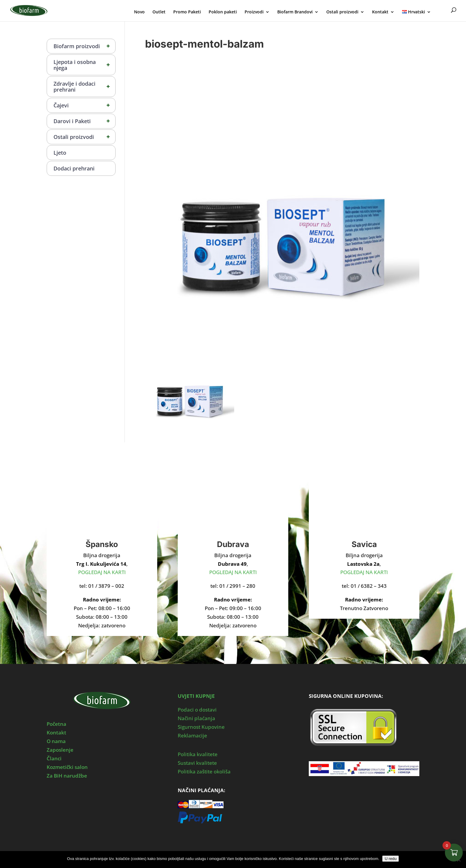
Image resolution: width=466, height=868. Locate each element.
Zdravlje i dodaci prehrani (84, 87)
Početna (56, 724)
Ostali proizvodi (342, 12)
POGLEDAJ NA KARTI (102, 572)
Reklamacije (192, 735)
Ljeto (60, 153)
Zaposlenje (60, 750)
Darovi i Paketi (84, 121)
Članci (54, 758)
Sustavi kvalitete (197, 763)
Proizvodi (254, 12)
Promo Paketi (187, 12)
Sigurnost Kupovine (201, 727)
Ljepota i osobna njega (84, 65)
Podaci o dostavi (197, 710)
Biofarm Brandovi (295, 12)
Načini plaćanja (196, 718)
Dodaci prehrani (74, 168)
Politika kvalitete (198, 754)
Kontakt (380, 12)
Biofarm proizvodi (84, 46)
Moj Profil (442, 11)
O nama (56, 741)
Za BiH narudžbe (67, 776)
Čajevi (84, 105)
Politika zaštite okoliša (204, 771)
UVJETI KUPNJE (196, 696)
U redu (391, 859)
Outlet (159, 12)
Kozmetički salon (67, 767)
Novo (139, 12)
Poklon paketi (223, 12)
